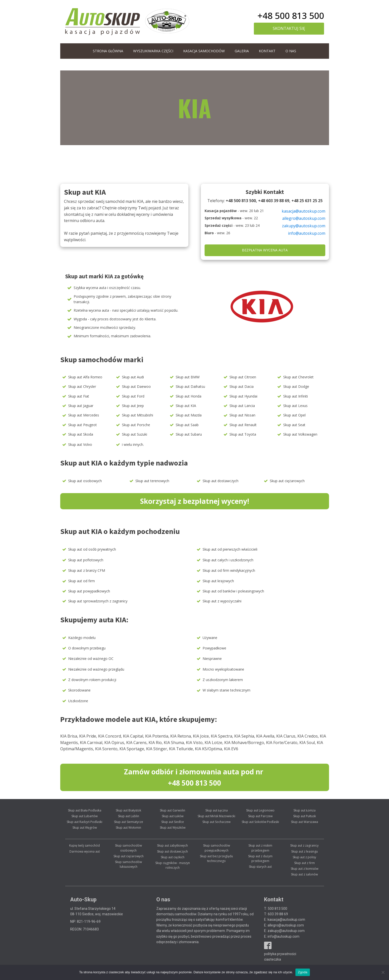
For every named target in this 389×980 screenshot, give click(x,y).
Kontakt (267, 51)
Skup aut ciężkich (173, 857)
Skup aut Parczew (260, 816)
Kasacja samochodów (204, 51)
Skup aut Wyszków (173, 828)
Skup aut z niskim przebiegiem (260, 848)
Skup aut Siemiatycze (129, 822)
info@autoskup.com (307, 233)
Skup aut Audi (133, 377)
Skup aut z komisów (305, 869)
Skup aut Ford (133, 396)
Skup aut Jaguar (81, 406)
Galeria (242, 51)
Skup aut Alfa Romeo (85, 377)
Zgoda (303, 972)
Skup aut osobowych (85, 481)
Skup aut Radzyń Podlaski (84, 822)
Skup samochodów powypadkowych (217, 848)
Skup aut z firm (305, 863)
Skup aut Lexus (295, 406)
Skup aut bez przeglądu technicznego (216, 859)
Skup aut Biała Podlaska (85, 810)
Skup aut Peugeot (83, 425)
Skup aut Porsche (136, 425)
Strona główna (108, 51)
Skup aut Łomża (305, 810)
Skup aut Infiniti (296, 396)
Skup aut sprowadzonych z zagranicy (98, 601)
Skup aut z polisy (304, 857)
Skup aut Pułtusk (305, 816)
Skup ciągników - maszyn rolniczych (173, 865)
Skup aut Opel (294, 415)
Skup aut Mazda (189, 415)
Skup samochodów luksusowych (128, 864)
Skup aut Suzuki (135, 434)
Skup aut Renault (243, 425)
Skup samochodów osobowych (128, 848)
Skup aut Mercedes (84, 415)
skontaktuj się (289, 28)
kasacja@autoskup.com (304, 211)
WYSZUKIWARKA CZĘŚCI (153, 51)
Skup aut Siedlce (173, 822)
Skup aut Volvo (80, 444)
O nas (291, 51)
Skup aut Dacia (242, 386)
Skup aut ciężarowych (287, 481)
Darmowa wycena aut (85, 851)
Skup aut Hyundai (243, 396)
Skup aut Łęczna (217, 810)
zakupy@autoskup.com (304, 226)
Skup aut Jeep (133, 406)
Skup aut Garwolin (172, 810)
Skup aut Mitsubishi (138, 415)
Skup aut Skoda (81, 434)
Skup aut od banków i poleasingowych (233, 591)
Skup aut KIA (186, 406)
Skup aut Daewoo (136, 386)
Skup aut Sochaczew (216, 822)
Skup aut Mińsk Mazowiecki (216, 816)
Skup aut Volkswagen (300, 434)
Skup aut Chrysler (82, 386)
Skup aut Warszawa (305, 822)
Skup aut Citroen (243, 377)
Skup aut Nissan (242, 415)
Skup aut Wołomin (128, 828)
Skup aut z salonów (304, 874)
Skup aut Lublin (129, 816)
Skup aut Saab (187, 425)
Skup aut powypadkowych (89, 591)
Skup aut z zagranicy (304, 845)
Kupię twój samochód (84, 845)
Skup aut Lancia (242, 406)
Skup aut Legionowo (260, 810)
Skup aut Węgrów (85, 828)
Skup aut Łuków (173, 816)
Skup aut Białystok (128, 810)
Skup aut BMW (188, 377)
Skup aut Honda (189, 396)
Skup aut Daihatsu (190, 386)
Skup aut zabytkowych (172, 845)
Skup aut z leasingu (305, 851)
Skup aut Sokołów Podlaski (260, 822)
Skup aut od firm (82, 581)
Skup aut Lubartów (84, 816)
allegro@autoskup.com (304, 218)
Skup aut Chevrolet (298, 377)
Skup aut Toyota (243, 434)
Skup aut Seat (294, 425)
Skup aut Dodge (296, 386)
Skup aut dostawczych (221, 481)
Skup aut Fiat (79, 396)
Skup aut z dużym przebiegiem (260, 859)
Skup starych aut (260, 867)
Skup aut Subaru (189, 434)
